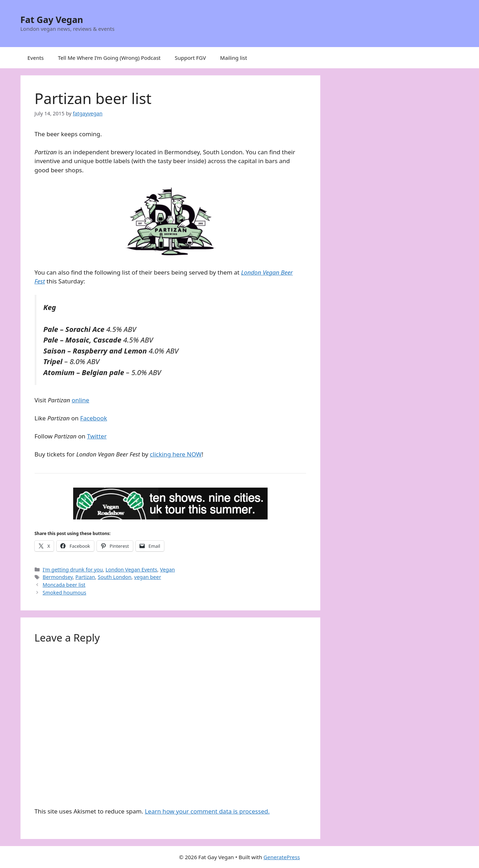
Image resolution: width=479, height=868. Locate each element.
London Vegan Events (132, 570)
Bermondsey (58, 577)
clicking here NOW (176, 454)
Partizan (85, 577)
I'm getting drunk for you (73, 570)
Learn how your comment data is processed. (207, 811)
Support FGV (190, 58)
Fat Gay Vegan (52, 19)
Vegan (167, 570)
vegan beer (147, 577)
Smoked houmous (65, 593)
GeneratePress (282, 857)
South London (114, 577)
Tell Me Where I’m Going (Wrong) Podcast (109, 58)
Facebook (94, 418)
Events (36, 58)
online (81, 400)
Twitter (97, 436)
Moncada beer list (64, 585)
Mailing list (234, 58)
